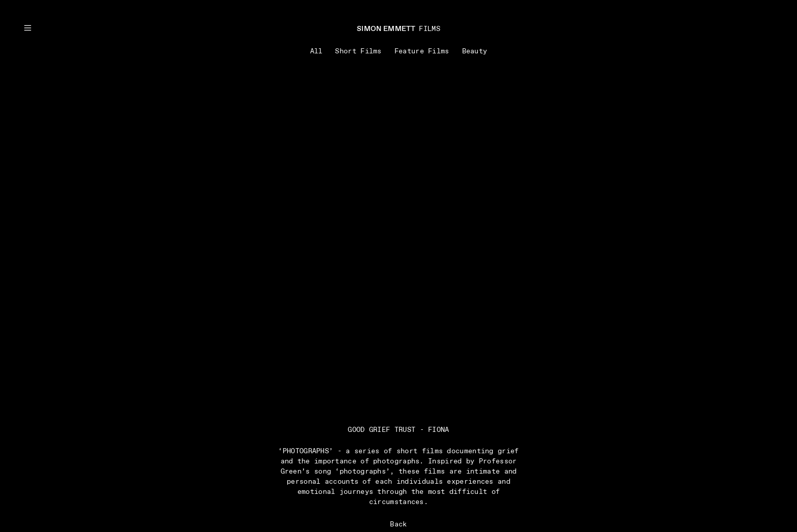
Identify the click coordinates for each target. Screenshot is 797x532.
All (316, 51)
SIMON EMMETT (386, 29)
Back (398, 524)
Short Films (358, 51)
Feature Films (422, 51)
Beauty (475, 51)
